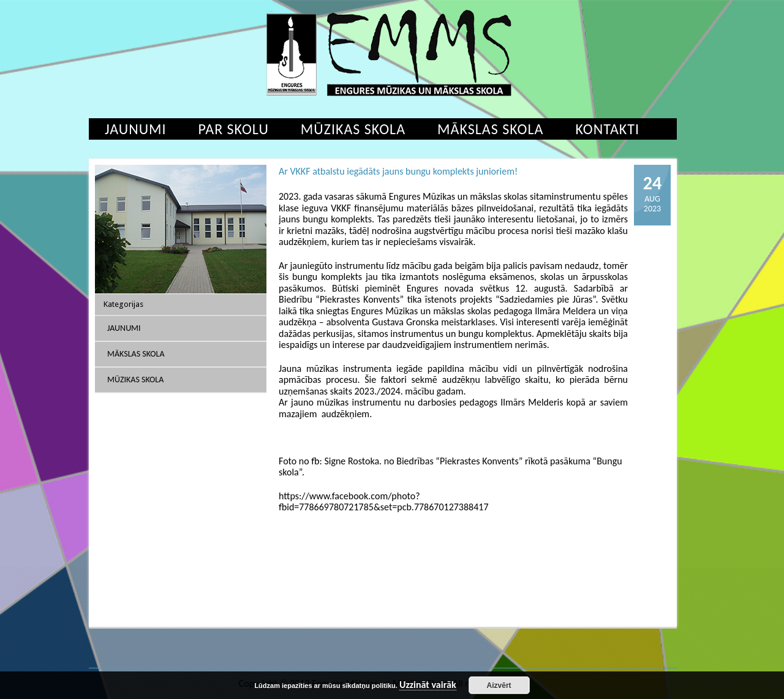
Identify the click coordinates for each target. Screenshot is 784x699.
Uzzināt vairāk (428, 685)
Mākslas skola (490, 129)
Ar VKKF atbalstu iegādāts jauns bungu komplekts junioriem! (398, 171)
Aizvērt (499, 686)
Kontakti (607, 129)
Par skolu (234, 129)
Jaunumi (136, 129)
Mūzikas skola (353, 129)
